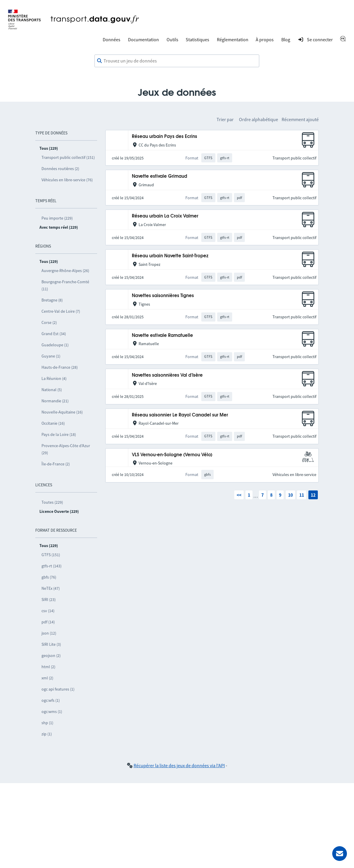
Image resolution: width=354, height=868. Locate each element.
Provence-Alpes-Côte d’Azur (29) (66, 449)
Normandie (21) (55, 401)
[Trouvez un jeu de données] (177, 61)
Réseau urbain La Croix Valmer (165, 216)
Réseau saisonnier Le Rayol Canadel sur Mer (180, 415)
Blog (286, 39)
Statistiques (197, 39)
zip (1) (47, 734)
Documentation (143, 39)
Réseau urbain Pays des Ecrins (164, 137)
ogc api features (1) (58, 689)
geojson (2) (51, 655)
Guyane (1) (51, 356)
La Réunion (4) (54, 378)
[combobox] (177, 61)
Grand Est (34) (54, 334)
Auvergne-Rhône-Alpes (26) (65, 271)
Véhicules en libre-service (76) (67, 180)
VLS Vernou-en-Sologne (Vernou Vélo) (172, 455)
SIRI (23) (49, 599)
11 (302, 495)
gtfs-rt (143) (51, 566)
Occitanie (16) (53, 423)
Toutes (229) (52, 502)
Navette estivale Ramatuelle (162, 336)
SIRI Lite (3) (51, 644)
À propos (265, 39)
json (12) (49, 633)
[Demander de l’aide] (340, 854)
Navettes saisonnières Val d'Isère (167, 375)
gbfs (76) (49, 577)
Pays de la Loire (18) (59, 434)
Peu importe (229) (57, 218)
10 (290, 495)
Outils (172, 39)
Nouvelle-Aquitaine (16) (62, 412)
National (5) (52, 390)
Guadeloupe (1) (55, 345)
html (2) (48, 667)
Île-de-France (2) (56, 464)
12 (313, 495)
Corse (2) (49, 322)
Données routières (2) (60, 169)
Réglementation (233, 39)
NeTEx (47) (51, 588)
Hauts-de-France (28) (60, 367)
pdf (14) (48, 622)
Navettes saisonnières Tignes (163, 296)
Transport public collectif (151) (68, 157)
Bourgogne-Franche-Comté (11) (65, 285)
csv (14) (48, 611)
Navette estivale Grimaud (159, 176)
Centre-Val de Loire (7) (61, 311)
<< (239, 495)
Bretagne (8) (52, 300)
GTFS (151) (51, 555)
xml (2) (47, 678)
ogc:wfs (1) (51, 700)
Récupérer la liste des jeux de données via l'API (179, 765)
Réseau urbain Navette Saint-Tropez (170, 256)
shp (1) (47, 723)
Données (112, 39)
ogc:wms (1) (52, 711)
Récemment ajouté (300, 119)
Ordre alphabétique (259, 119)
